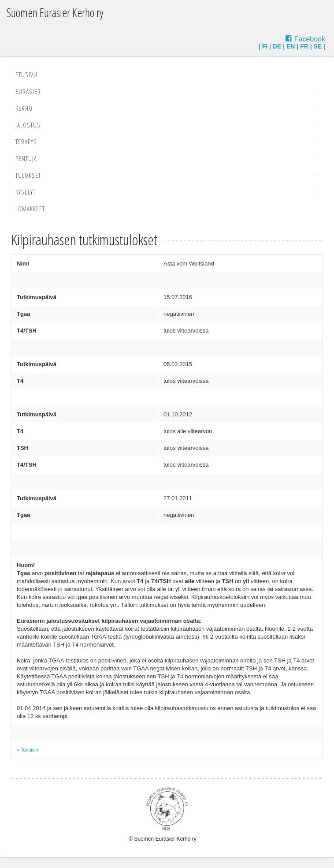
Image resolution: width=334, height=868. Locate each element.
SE (318, 46)
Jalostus (28, 125)
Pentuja (26, 158)
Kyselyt (26, 192)
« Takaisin (28, 750)
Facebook (310, 39)
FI (265, 46)
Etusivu (26, 75)
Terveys (26, 142)
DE (277, 46)
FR (304, 46)
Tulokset (28, 175)
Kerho (24, 108)
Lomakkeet (30, 209)
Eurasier (28, 91)
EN (291, 46)
